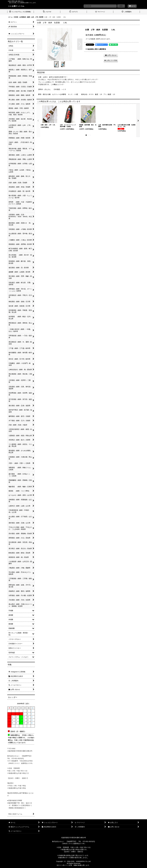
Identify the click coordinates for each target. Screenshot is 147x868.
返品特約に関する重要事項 (96, 49)
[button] (40, 44)
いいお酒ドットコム (16, 6)
